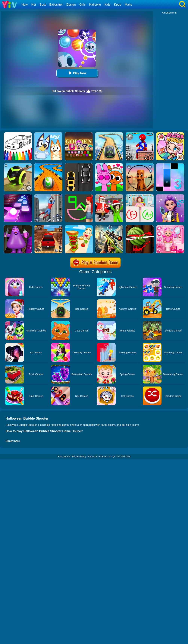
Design (71, 5)
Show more (13, 441)
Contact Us (105, 457)
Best (43, 5)
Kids (107, 5)
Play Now (77, 73)
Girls (82, 5)
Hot (34, 5)
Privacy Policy (79, 457)
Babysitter (56, 5)
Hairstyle (95, 5)
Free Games (64, 457)
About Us (93, 457)
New (25, 5)
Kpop (118, 5)
